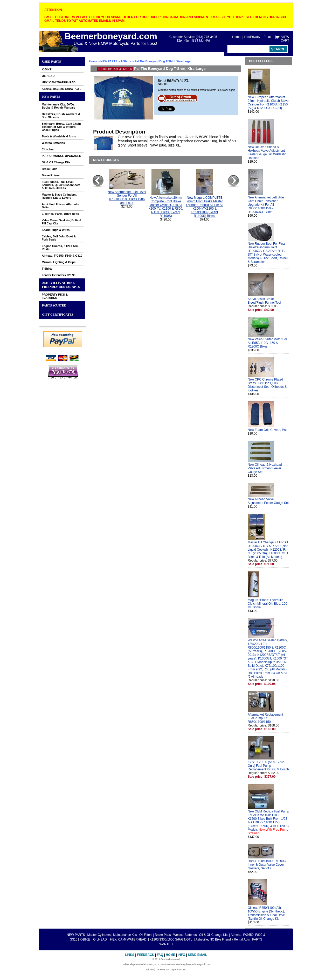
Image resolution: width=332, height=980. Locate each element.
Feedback (146, 955)
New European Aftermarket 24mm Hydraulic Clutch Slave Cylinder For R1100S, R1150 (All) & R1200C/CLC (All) (268, 103)
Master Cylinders (99, 935)
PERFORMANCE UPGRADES (61, 156)
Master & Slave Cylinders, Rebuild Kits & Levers (59, 196)
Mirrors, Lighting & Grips (59, 262)
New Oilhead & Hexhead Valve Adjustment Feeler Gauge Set (265, 468)
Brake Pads (50, 169)
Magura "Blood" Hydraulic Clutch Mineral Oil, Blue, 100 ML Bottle (267, 604)
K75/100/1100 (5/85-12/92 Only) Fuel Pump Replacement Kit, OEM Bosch (268, 766)
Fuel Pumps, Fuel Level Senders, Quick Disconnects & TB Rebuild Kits (61, 185)
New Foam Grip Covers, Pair (268, 430)
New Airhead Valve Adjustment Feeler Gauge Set (268, 501)
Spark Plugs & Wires (56, 230)
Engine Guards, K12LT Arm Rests (60, 248)
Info (181, 955)
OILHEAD (48, 76)
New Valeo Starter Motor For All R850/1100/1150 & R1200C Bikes (267, 343)
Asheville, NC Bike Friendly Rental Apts (61, 285)
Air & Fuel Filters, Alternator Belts (61, 206)
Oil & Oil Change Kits (56, 162)
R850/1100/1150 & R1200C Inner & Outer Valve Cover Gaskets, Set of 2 (267, 865)
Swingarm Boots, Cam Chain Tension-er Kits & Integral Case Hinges (61, 127)
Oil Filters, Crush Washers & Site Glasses (61, 116)
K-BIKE (47, 69)
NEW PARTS (51, 97)
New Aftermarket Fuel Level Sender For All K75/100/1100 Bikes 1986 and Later (127, 197)
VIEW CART (285, 39)
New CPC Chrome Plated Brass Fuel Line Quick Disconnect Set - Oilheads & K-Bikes (267, 385)
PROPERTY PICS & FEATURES (55, 296)
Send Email (197, 955)
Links (130, 955)
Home (236, 37)
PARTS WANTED (54, 305)
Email (267, 37)
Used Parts (51, 62)
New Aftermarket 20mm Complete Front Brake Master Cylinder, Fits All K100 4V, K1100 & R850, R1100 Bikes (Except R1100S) (166, 207)
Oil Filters (146, 935)
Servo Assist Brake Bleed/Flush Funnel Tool (264, 301)
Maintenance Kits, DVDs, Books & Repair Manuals (58, 106)
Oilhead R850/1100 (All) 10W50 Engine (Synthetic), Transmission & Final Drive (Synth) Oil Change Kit (266, 913)
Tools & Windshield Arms (59, 136)
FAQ (160, 955)
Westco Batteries (53, 143)
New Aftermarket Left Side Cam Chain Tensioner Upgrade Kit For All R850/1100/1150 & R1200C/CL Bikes (266, 205)
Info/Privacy (252, 37)
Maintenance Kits (125, 935)
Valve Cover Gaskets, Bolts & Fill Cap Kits (62, 222)
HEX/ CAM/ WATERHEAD (59, 82)
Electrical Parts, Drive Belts (60, 214)
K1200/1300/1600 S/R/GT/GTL (61, 89)
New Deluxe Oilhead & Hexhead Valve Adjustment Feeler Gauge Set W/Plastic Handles (267, 152)
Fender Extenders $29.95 (59, 275)
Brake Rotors (51, 175)
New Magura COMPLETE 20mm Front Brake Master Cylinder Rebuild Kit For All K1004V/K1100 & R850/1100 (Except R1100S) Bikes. (205, 207)
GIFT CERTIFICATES (58, 315)
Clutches (48, 149)
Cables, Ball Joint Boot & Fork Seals (59, 238)
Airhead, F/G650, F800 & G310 (62, 256)
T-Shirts (47, 269)
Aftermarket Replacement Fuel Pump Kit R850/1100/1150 (265, 718)
